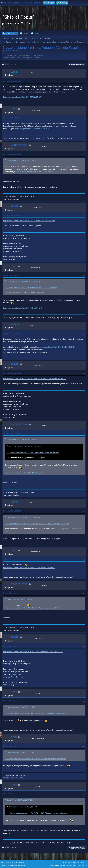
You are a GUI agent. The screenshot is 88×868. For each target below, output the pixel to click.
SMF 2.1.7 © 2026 (7, 863)
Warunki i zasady (73, 863)
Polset (14, 109)
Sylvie (36, 42)
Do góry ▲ (83, 863)
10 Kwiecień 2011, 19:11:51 (12, 118)
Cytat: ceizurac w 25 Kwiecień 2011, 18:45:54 (23, 517)
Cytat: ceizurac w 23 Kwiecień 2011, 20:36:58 (23, 282)
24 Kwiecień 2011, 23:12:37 (12, 275)
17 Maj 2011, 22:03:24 (10, 701)
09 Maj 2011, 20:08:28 (10, 593)
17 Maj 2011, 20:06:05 (10, 646)
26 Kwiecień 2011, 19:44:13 (12, 433)
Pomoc (64, 863)
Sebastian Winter (20, 145)
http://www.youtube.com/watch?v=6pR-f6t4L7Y (33, 129)
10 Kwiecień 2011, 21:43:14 (12, 154)
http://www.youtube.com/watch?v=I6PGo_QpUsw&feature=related (29, 567)
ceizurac (15, 206)
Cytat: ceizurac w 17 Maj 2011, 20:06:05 (21, 707)
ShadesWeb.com (19, 865)
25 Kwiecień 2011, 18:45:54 (12, 373)
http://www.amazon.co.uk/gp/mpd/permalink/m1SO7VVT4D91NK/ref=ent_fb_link (35, 378)
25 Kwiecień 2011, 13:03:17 (12, 334)
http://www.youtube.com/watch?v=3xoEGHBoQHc (55, 347)
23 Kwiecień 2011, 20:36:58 (12, 215)
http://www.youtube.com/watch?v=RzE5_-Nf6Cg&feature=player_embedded (33, 651)
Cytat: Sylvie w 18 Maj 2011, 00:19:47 (21, 800)
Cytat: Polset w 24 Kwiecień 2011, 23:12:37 (23, 439)
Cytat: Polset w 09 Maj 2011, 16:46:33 (21, 599)
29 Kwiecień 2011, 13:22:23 (12, 511)
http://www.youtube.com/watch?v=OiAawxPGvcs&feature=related (29, 221)
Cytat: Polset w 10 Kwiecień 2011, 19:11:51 (23, 160)
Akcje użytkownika (77, 65)
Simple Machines (19, 863)
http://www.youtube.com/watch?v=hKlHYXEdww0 (23, 308)
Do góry (6, 847)
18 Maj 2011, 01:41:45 (10, 794)
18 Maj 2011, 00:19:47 (10, 746)
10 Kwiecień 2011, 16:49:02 (12, 81)
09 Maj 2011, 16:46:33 (10, 559)
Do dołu (6, 64)
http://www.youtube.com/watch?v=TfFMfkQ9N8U (22, 97)
